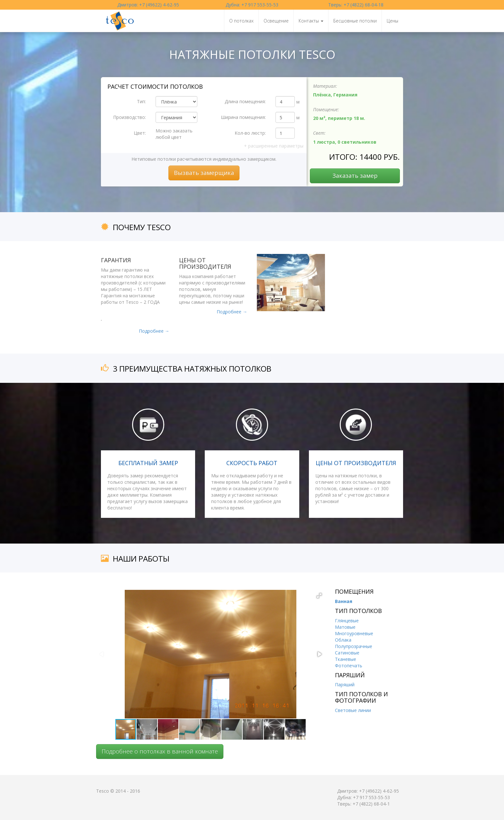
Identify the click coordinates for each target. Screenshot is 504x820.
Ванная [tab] (344, 601)
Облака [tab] (343, 640)
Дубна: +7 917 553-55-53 (252, 5)
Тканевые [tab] (346, 659)
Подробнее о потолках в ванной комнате (160, 751)
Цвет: (140, 133)
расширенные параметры (274, 146)
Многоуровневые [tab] (354, 633)
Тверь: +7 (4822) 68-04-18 (356, 5)
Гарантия (116, 260)
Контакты (311, 21)
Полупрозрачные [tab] (354, 646)
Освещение (276, 21)
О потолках (241, 21)
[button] (319, 596)
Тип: (141, 101)
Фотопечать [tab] (349, 666)
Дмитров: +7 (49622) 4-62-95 (148, 5)
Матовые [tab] (345, 627)
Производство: (130, 117)
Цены (392, 21)
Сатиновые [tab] (347, 653)
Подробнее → (154, 331)
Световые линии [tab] (353, 710)
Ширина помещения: (243, 117)
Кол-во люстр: (250, 133)
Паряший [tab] (345, 685)
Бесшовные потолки (355, 21)
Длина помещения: (245, 101)
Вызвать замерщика (204, 173)
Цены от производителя (205, 263)
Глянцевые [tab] (347, 621)
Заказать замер (355, 176)
